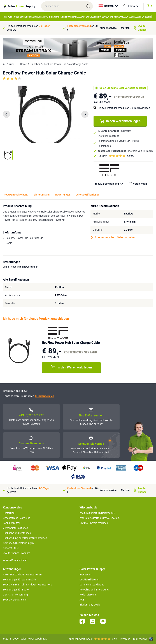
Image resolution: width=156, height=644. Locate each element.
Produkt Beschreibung (110, 184)
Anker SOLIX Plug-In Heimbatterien (22, 575)
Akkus (82, 17)
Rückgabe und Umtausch (17, 533)
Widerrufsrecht (88, 595)
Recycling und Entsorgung (94, 590)
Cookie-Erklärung (89, 580)
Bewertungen (63, 195)
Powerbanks (73, 17)
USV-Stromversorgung (15, 595)
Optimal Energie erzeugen (94, 523)
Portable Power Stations (16, 17)
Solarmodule (36, 17)
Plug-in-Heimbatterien (54, 17)
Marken (125, 28)
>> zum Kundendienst (15, 560)
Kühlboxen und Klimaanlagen (113, 17)
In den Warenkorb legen (120, 121)
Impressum (86, 575)
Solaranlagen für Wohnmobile (19, 580)
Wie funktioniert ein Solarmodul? (97, 513)
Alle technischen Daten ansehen (114, 237)
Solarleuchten (136, 17)
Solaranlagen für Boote (16, 590)
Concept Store (11, 548)
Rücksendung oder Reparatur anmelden (25, 538)
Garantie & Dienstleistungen (18, 543)
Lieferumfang (42, 195)
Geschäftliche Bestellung (17, 518)
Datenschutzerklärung (92, 585)
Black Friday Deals (90, 605)
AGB (82, 600)
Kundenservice (108, 28)
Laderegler (92, 17)
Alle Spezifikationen (88, 195)
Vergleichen (140, 184)
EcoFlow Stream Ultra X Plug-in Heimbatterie (28, 585)
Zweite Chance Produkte (16, 553)
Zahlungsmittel (11, 523)
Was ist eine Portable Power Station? (100, 518)
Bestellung (9, 513)
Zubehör (149, 17)
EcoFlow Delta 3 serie (15, 600)
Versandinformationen (15, 528)
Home (23, 64)
